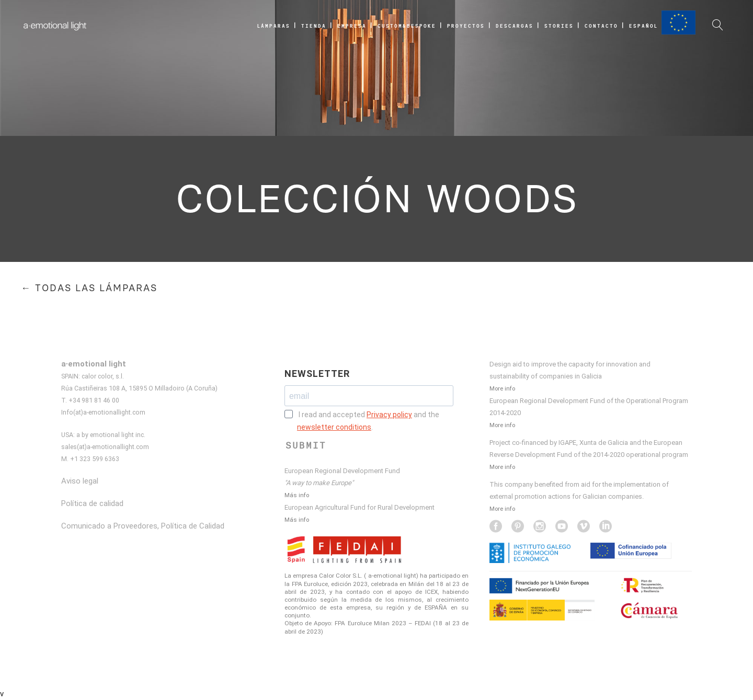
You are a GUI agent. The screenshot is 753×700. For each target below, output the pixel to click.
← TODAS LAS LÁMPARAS (89, 288)
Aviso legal (80, 481)
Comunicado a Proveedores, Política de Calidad (143, 526)
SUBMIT (306, 445)
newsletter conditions (334, 427)
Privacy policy (389, 415)
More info (502, 388)
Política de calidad (92, 503)
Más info (297, 495)
